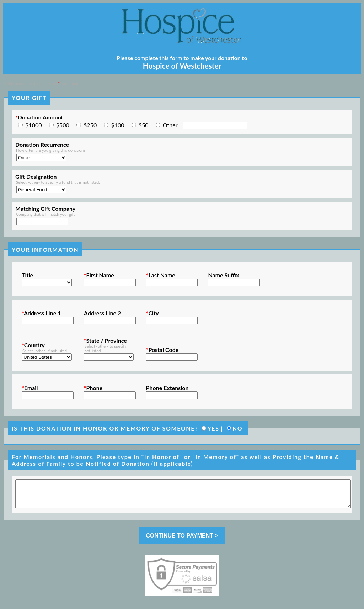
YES (213, 428)
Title (27, 275)
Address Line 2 (102, 313)
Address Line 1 (41, 313)
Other (170, 125)
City (152, 313)
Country (33, 345)
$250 (90, 125)
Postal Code (162, 350)
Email (30, 388)
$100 (117, 125)
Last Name (161, 275)
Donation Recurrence (42, 145)
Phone (93, 388)
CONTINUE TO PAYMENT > (182, 541)
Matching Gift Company (45, 209)
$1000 (33, 125)
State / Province (105, 340)
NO (237, 428)
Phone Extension (167, 388)
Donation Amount (39, 117)
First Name (99, 275)
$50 (144, 125)
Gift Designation (36, 177)
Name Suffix (223, 275)
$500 (63, 125)
